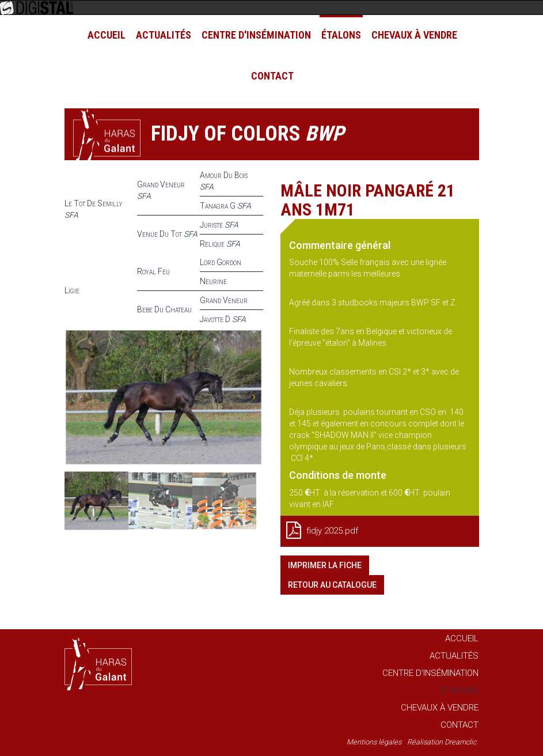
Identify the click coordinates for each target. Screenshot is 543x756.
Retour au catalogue (332, 585)
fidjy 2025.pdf (322, 530)
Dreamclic (460, 742)
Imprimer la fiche (325, 565)
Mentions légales (374, 742)
